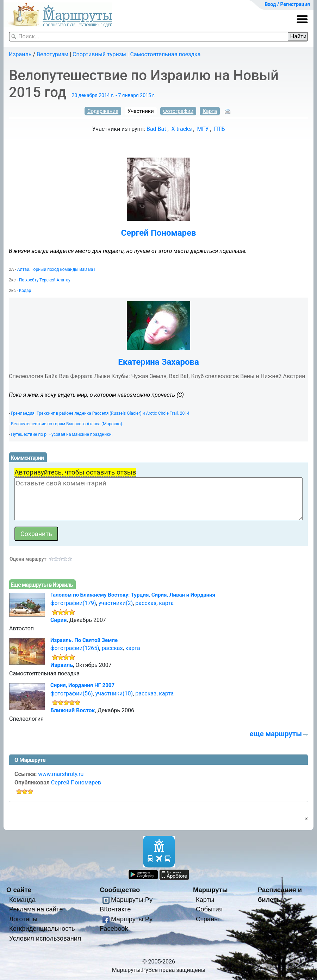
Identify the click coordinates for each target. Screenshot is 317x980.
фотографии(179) (73, 603)
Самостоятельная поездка (165, 54)
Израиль (20, 54)
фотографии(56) (72, 693)
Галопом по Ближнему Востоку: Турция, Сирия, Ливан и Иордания (133, 595)
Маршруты (210, 890)
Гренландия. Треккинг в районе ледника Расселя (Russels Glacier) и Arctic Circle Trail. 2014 (100, 413)
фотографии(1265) (75, 648)
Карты (205, 900)
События (209, 909)
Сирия (59, 620)
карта (166, 603)
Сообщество (120, 890)
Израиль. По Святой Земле (84, 640)
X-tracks (182, 129)
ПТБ (220, 129)
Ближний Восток (73, 710)
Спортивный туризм (99, 54)
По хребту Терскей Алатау (45, 280)
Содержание (103, 111)
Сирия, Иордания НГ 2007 (82, 685)
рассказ (146, 603)
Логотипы (23, 919)
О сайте (19, 890)
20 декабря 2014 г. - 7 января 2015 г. (114, 95)
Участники (141, 111)
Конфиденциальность (42, 928)
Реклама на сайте (36, 909)
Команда (22, 900)
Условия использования (45, 938)
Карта (210, 111)
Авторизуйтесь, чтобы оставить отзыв (75, 472)
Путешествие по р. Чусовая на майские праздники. (62, 434)
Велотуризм (52, 54)
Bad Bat (156, 129)
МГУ (203, 129)
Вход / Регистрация (287, 4)
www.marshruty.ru (61, 774)
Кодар (25, 291)
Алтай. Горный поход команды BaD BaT (57, 269)
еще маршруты (276, 734)
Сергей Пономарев (158, 233)
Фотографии (178, 111)
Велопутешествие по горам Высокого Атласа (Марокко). (67, 424)
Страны (207, 919)
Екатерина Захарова (158, 362)
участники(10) (114, 693)
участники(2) (116, 603)
